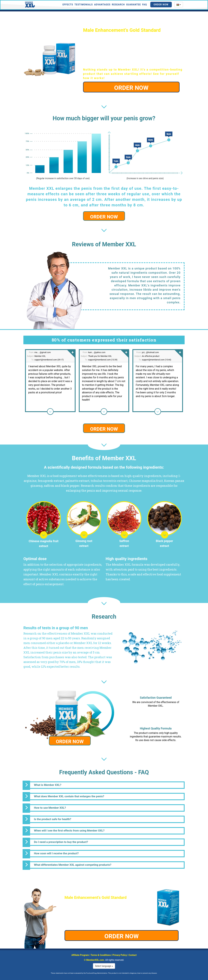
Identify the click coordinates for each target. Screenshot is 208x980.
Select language (104, 966)
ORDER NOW (131, 88)
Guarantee (133, 5)
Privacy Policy (120, 955)
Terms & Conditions (101, 955)
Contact (133, 955)
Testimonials (84, 5)
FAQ (145, 5)
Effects (68, 5)
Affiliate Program (80, 955)
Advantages (102, 5)
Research (118, 5)
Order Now (161, 5)
